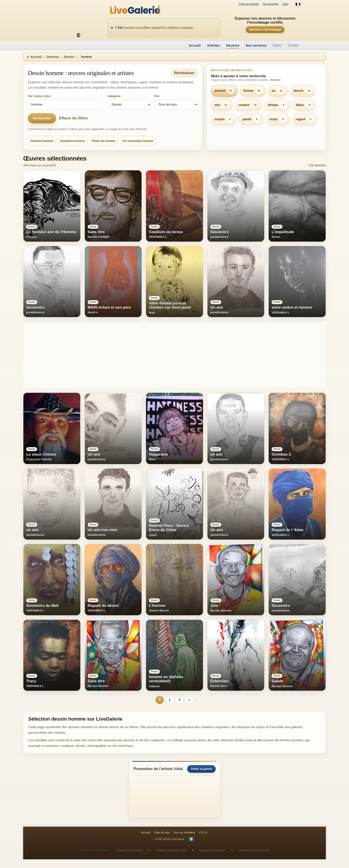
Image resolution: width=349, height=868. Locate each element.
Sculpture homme (73, 141)
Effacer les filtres (74, 118)
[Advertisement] (157, 355)
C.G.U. (204, 834)
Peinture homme (42, 141)
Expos (277, 45)
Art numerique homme (138, 141)
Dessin (69, 57)
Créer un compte (249, 4)
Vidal (178, 770)
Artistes (213, 45)
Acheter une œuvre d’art (171, 852)
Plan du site (162, 834)
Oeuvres (233, 45)
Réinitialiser (184, 73)
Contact (293, 45)
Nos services (256, 45)
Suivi (285, 4)
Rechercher (42, 118)
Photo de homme (104, 141)
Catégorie (114, 96)
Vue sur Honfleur (184, 834)
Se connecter (271, 4)
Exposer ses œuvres (212, 852)
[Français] (298, 4)
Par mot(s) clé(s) (39, 96)
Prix (157, 96)
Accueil (195, 45)
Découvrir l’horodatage (265, 30)
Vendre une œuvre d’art (254, 852)
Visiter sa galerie (201, 770)
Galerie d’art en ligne (129, 852)
